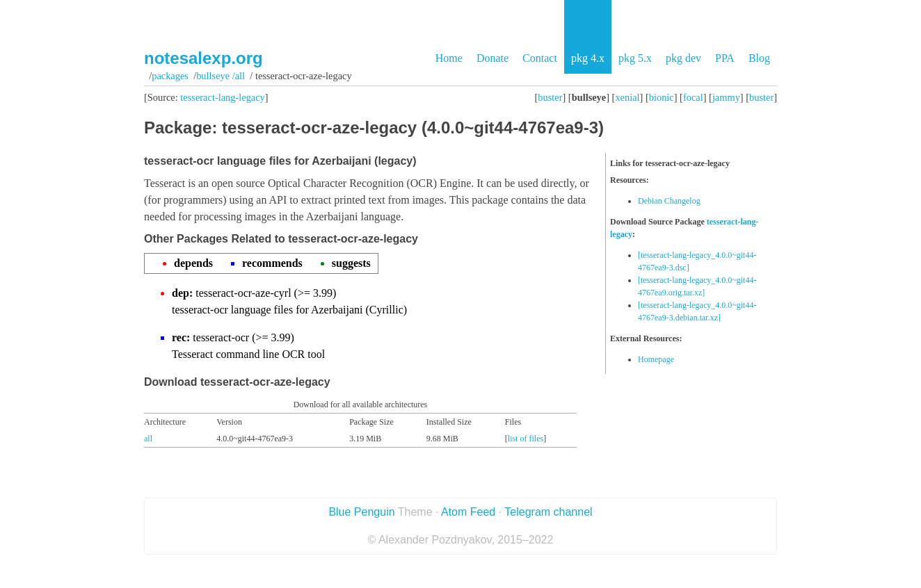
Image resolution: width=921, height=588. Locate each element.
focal (693, 97)
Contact (540, 58)
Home (449, 58)
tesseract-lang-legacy (222, 97)
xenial (627, 97)
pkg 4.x (588, 58)
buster (550, 97)
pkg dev (683, 58)
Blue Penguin (361, 512)
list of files (526, 439)
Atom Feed (468, 512)
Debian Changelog (669, 201)
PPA (725, 58)
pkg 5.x (635, 58)
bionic (662, 97)
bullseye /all (221, 76)
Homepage (656, 359)
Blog (759, 58)
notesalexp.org (203, 58)
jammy (726, 97)
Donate (492, 58)
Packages (170, 76)
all (148, 439)
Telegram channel (548, 512)
